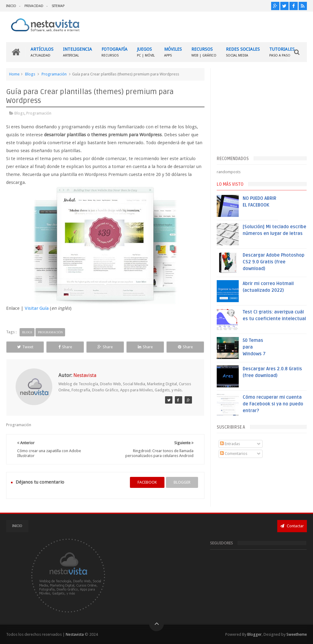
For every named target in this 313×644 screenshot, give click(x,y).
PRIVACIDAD (34, 6)
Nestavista (75, 634)
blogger (182, 482)
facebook (147, 482)
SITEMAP (58, 6)
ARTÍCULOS (42, 52)
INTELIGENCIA (77, 52)
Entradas (230, 444)
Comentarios (234, 454)
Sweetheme (297, 634)
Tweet (25, 347)
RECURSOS (204, 52)
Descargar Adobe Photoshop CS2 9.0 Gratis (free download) (274, 262)
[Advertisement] (262, 111)
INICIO (11, 6)
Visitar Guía (37, 308)
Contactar (292, 526)
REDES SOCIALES (243, 52)
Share (65, 347)
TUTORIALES (282, 52)
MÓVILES (173, 52)
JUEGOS (146, 52)
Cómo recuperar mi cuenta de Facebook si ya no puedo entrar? (273, 404)
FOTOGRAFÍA (114, 52)
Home (14, 74)
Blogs (30, 74)
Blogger (254, 634)
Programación (54, 74)
